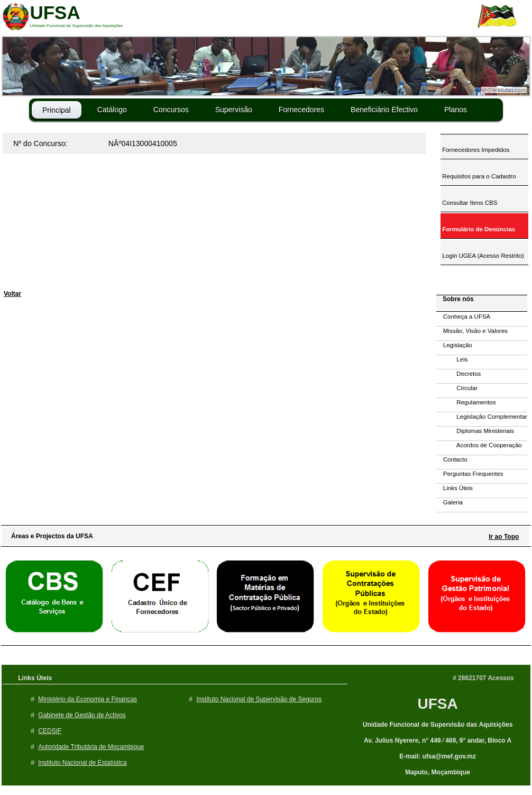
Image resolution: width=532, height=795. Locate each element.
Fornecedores (301, 110)
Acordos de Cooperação (479, 445)
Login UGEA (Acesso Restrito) (482, 256)
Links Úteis (455, 488)
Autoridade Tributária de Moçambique (91, 747)
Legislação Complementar (482, 417)
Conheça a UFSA (463, 317)
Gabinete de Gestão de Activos (82, 715)
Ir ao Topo (504, 537)
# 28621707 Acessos (483, 678)
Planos (456, 110)
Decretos (458, 374)
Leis (452, 359)
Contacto (452, 459)
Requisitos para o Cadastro (478, 176)
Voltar (12, 294)
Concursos (171, 110)
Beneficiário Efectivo (384, 110)
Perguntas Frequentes (470, 474)
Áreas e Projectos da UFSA (49, 536)
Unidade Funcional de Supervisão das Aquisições (438, 725)
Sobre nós (456, 299)
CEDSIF (50, 731)
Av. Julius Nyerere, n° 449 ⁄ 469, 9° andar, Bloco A (438, 740)
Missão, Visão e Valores (472, 331)
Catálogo (112, 110)
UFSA (437, 704)
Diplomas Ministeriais (475, 431)
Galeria (450, 502)
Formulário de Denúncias (478, 229)
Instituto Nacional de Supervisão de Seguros (259, 699)
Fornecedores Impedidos (475, 150)
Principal (57, 110)
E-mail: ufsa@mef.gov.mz (438, 756)
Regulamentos (466, 402)
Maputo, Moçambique (438, 772)
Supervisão (234, 110)
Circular (457, 388)
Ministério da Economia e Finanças (88, 699)
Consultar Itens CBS (469, 203)
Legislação (454, 345)
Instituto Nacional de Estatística (82, 763)
